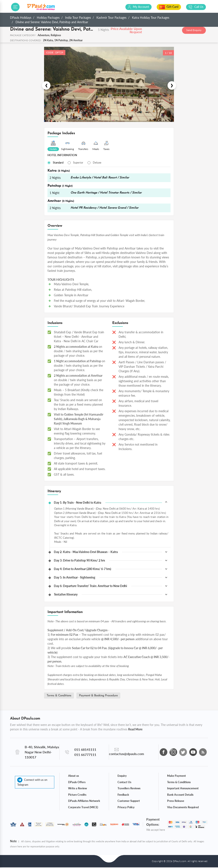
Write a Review (77, 789)
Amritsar (61, 202)
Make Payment (176, 776)
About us (74, 776)
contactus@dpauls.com (126, 754)
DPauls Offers (77, 782)
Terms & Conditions (60, 696)
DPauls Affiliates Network (84, 801)
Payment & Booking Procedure (103, 696)
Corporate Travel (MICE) (83, 808)
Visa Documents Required (183, 808)
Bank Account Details (180, 795)
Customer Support (129, 801)
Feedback (123, 795)
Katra (59, 171)
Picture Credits (77, 795)
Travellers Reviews (129, 789)
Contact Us (124, 782)
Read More (135, 730)
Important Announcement (183, 789)
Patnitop (60, 186)
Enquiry (122, 776)
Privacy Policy (126, 808)
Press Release (176, 801)
